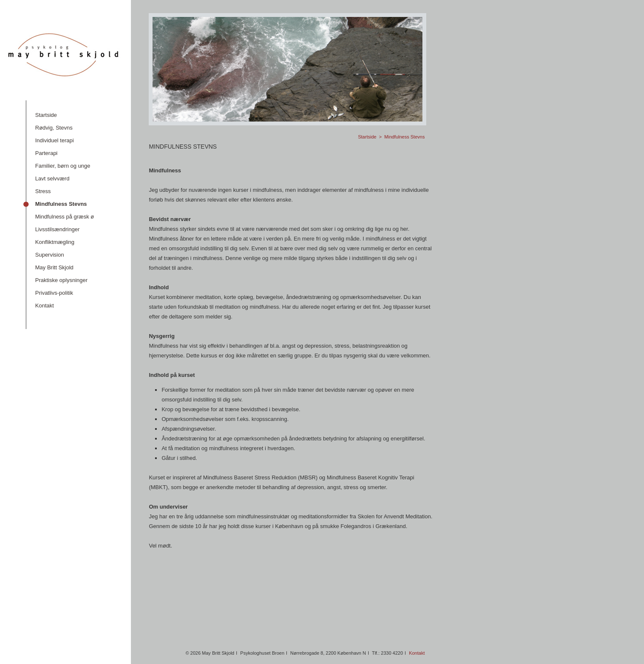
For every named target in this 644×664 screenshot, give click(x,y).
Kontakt (417, 653)
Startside (367, 137)
